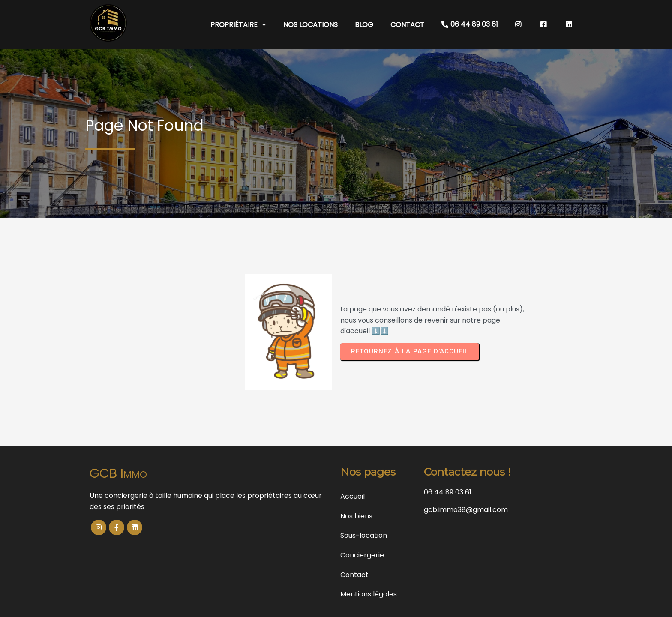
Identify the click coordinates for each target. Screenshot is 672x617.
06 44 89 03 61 (448, 492)
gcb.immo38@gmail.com (466, 510)
